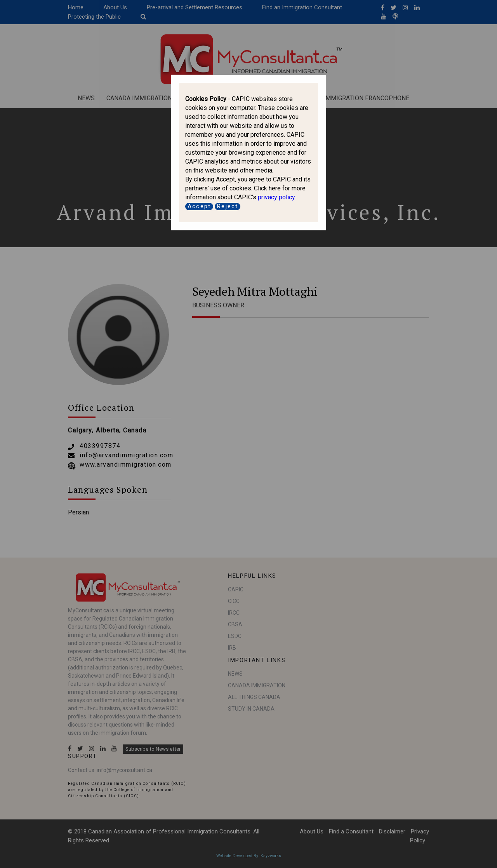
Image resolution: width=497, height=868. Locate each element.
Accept (199, 206)
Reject (228, 206)
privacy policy (276, 197)
